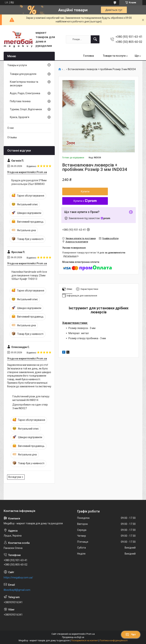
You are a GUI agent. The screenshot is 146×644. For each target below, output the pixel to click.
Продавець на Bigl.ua (73, 637)
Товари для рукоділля (23, 74)
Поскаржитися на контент (85, 641)
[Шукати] (95, 39)
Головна (89, 56)
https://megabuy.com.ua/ (18, 578)
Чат (131, 635)
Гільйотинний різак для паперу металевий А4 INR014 (31, 398)
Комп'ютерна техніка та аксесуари (24, 84)
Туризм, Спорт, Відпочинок (26, 109)
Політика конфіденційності (114, 641)
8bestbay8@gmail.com (17, 590)
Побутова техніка (20, 101)
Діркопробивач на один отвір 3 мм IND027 (30, 406)
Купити (85, 191)
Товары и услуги (17, 65)
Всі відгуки (15, 477)
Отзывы (12, 137)
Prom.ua (91, 634)
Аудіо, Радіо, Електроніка (25, 93)
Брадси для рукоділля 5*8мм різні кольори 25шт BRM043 (29, 182)
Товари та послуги (114, 56)
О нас (11, 128)
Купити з (85, 201)
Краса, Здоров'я (20, 117)
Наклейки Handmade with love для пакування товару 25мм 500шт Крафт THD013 (29, 275)
